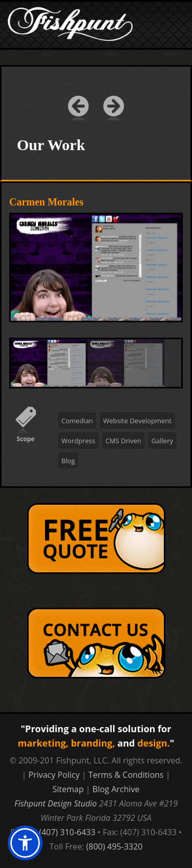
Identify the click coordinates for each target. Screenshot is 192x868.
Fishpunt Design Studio (56, 803)
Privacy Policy (54, 775)
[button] (25, 843)
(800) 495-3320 (114, 846)
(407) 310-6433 (67, 832)
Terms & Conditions (126, 775)
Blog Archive (116, 789)
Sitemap (68, 789)
